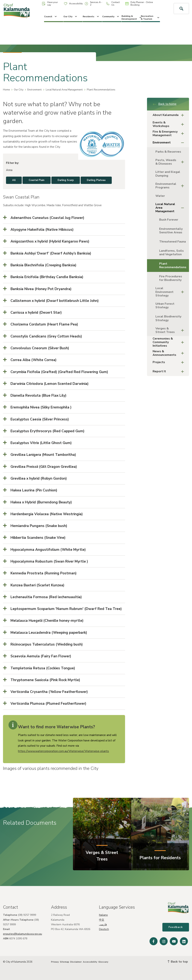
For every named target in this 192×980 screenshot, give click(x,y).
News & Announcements (169, 353)
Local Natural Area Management (64, 90)
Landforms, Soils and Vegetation (171, 253)
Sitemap (64, 962)
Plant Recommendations (173, 265)
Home (6, 90)
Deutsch (104, 929)
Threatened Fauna (172, 242)
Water (160, 196)
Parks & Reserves (168, 152)
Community (111, 16)
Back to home (165, 104)
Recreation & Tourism (150, 17)
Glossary (103, 962)
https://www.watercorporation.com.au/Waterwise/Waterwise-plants (63, 751)
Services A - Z (93, 4)
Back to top (178, 962)
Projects (169, 362)
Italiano (103, 915)
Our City (70, 16)
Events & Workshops (169, 124)
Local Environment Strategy (171, 292)
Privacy (55, 962)
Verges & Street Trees (171, 330)
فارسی (103, 924)
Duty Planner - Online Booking (139, 4)
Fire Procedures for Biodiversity (171, 278)
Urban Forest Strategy (165, 306)
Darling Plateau (96, 180)
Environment (35, 90)
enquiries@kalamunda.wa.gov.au (22, 934)
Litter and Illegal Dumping (168, 174)
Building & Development (131, 17)
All (14, 180)
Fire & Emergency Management (169, 133)
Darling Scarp (66, 180)
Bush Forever (169, 220)
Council (51, 16)
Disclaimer (76, 962)
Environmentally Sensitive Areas (171, 231)
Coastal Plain (37, 180)
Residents (91, 16)
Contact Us (113, 4)
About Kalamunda (169, 115)
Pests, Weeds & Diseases (171, 162)
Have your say (50, 4)
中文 (102, 920)
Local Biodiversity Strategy (168, 318)
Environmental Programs (171, 186)
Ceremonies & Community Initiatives (169, 342)
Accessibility (73, 4)
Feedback (176, 927)
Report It (169, 371)
